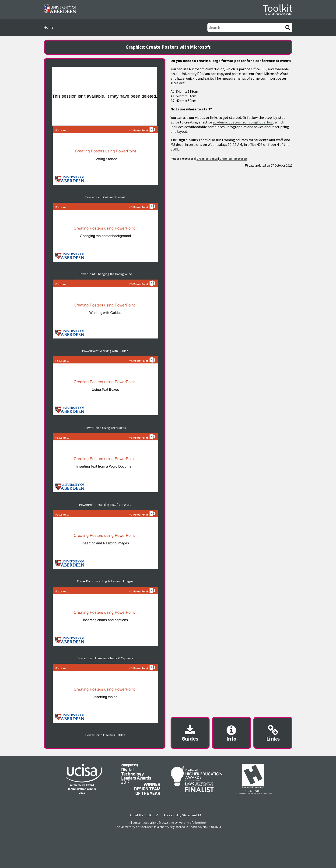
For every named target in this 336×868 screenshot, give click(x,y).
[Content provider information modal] (231, 733)
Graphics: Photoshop (233, 159)
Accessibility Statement (180, 815)
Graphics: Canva (207, 159)
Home (49, 27)
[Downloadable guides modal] (190, 733)
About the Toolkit (142, 815)
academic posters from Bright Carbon (243, 122)
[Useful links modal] (273, 733)
